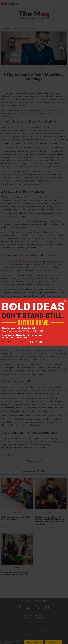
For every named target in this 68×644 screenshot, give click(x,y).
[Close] (65, 301)
